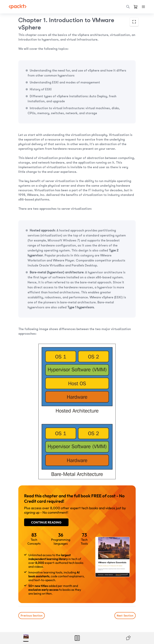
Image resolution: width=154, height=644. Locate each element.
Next (125, 616)
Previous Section (32, 616)
